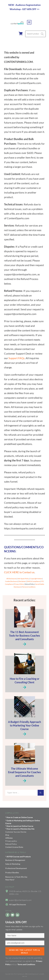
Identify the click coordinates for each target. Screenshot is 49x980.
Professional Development (16, 868)
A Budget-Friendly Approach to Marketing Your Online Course (24, 725)
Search (42, 34)
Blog (7, 835)
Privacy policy (11, 841)
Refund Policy (11, 844)
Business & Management (15, 860)
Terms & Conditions (29, 587)
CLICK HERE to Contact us (19, 572)
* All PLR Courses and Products (18, 857)
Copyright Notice (36, 579)
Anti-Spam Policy (23, 579)
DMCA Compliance (34, 581)
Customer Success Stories (16, 832)
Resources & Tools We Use (16, 877)
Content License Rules (14, 847)
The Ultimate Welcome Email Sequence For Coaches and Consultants (24, 772)
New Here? (10, 880)
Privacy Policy (19, 584)
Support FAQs (17, 358)
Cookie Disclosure (11, 581)
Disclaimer (22, 581)
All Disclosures (11, 579)
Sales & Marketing (13, 864)
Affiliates (9, 838)
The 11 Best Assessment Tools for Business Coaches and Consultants (24, 636)
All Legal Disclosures (18, 904)
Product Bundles (12, 872)
